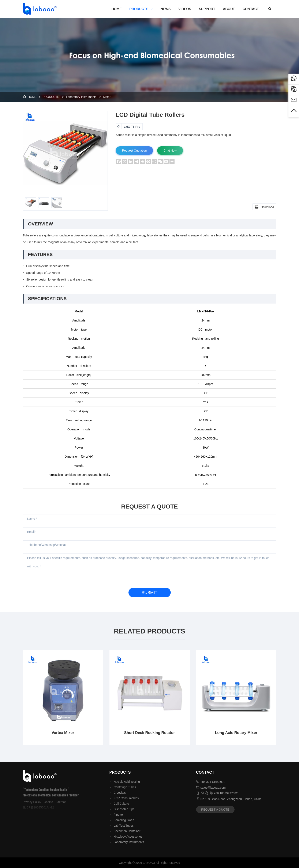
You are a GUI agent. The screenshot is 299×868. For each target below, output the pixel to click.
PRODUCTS (141, 9)
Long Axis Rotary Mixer (236, 733)
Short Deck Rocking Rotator (149, 733)
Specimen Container (127, 831)
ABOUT (229, 9)
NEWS (166, 9)
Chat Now (170, 151)
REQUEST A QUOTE (215, 810)
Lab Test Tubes (124, 826)
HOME (117, 9)
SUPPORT (207, 9)
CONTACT (251, 9)
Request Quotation (134, 151)
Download (264, 207)
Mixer (107, 97)
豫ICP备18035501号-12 (38, 807)
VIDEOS (185, 9)
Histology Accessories (128, 837)
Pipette (118, 815)
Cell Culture (121, 804)
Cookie (48, 802)
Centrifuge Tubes (125, 787)
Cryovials (120, 793)
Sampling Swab (124, 820)
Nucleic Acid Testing (127, 782)
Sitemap (61, 802)
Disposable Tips (124, 809)
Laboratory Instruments (81, 97)
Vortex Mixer (63, 733)
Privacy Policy (32, 802)
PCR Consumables (126, 798)
